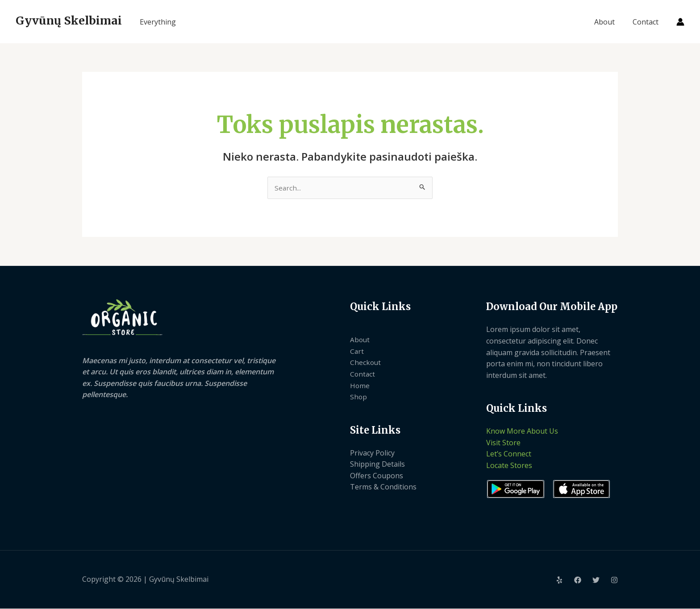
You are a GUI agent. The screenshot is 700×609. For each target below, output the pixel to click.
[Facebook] (578, 580)
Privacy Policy (372, 453)
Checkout (366, 363)
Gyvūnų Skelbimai (69, 21)
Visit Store (503, 443)
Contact (647, 22)
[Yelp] (559, 580)
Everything (158, 22)
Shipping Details (377, 464)
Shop (359, 397)
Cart (357, 352)
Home (360, 386)
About (610, 22)
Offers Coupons (377, 476)
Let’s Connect (509, 455)
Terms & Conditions (383, 488)
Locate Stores (509, 466)
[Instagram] (614, 580)
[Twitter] (596, 580)
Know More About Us (522, 431)
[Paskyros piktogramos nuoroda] (680, 22)
